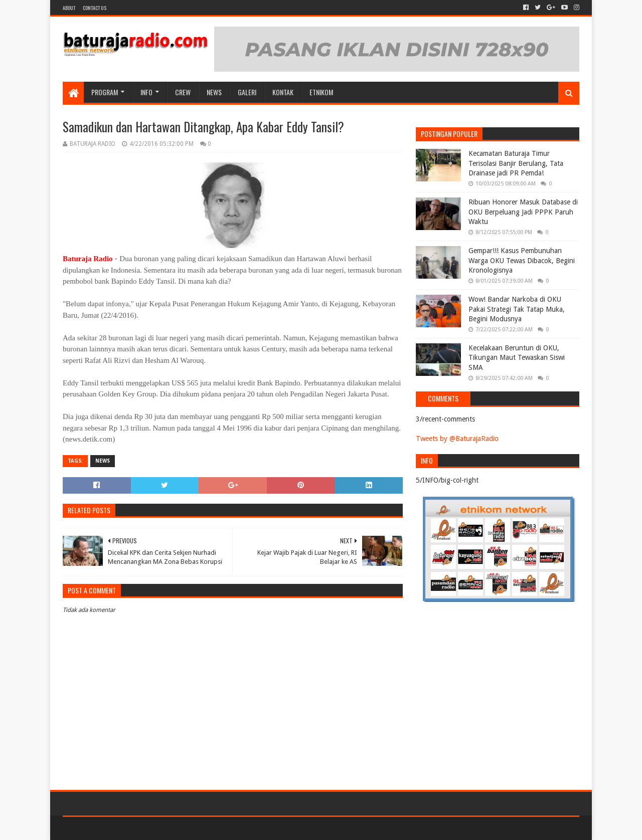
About (69, 8)
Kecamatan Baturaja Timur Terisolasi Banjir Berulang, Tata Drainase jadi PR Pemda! (516, 163)
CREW (183, 92)
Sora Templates (118, 828)
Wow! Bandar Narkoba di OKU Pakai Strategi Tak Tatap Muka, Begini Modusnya (517, 309)
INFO (146, 92)
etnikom (321, 92)
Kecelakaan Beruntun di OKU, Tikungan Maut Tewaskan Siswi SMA (517, 358)
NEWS (214, 92)
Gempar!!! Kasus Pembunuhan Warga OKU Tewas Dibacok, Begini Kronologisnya (522, 260)
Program (105, 92)
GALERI (247, 92)
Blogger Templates (176, 828)
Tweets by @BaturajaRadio (457, 439)
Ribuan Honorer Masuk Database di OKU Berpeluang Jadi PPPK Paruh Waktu (523, 212)
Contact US (95, 8)
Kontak (283, 92)
